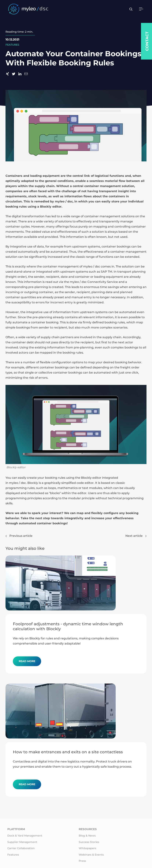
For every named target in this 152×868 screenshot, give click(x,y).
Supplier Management (22, 842)
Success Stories (89, 842)
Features (13, 855)
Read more (27, 661)
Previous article (19, 536)
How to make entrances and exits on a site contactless (68, 752)
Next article (136, 536)
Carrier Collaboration (21, 848)
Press (82, 861)
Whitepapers (87, 848)
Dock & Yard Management (25, 836)
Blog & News (87, 836)
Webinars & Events (91, 855)
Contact (147, 41)
